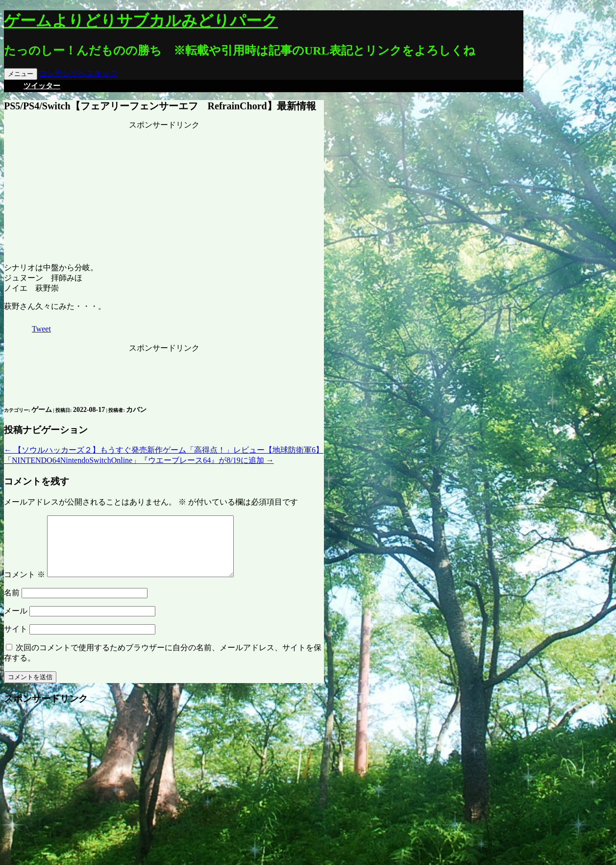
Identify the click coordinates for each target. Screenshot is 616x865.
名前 (12, 604)
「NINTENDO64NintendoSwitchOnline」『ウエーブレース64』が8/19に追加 (139, 460)
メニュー (21, 74)
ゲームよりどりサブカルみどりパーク (141, 21)
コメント (25, 586)
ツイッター (42, 86)
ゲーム (42, 410)
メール (16, 623)
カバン (136, 410)
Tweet (41, 329)
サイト (16, 641)
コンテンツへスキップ (78, 73)
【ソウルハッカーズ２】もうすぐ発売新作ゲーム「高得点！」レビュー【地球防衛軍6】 (164, 450)
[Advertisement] (164, 192)
